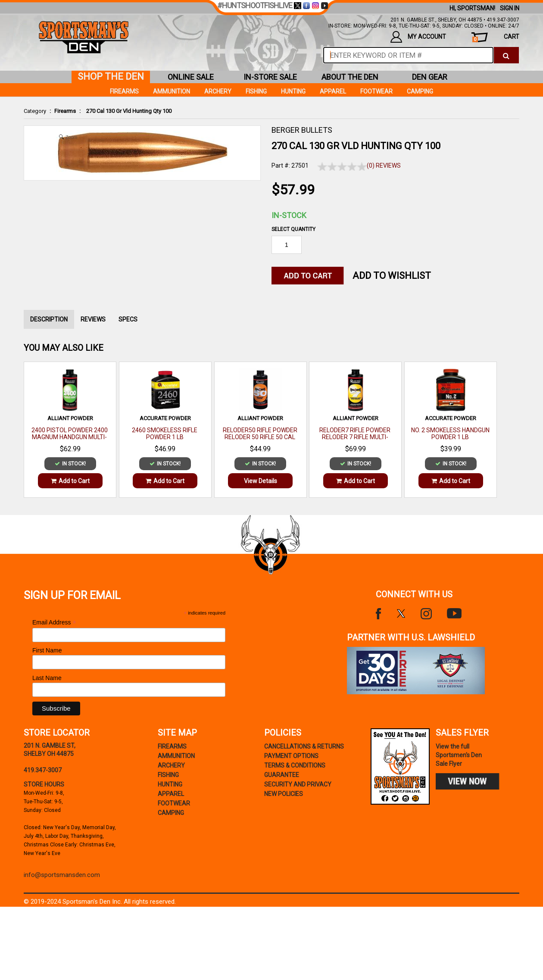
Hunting (293, 91)
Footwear (376, 91)
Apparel (333, 91)
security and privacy (298, 784)
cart (496, 38)
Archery (218, 91)
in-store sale (270, 77)
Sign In (510, 8)
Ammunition (172, 91)
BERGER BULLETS (302, 130)
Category (35, 111)
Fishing (256, 91)
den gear (430, 77)
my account (418, 37)
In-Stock (289, 215)
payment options (291, 756)
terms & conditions (295, 765)
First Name (47, 650)
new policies (284, 794)
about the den (350, 77)
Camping (420, 91)
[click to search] (506, 55)
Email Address (54, 623)
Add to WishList (392, 276)
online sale (191, 77)
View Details (261, 481)
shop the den (111, 76)
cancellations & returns (304, 746)
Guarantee (282, 775)
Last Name (47, 678)
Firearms (65, 111)
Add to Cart (70, 481)
